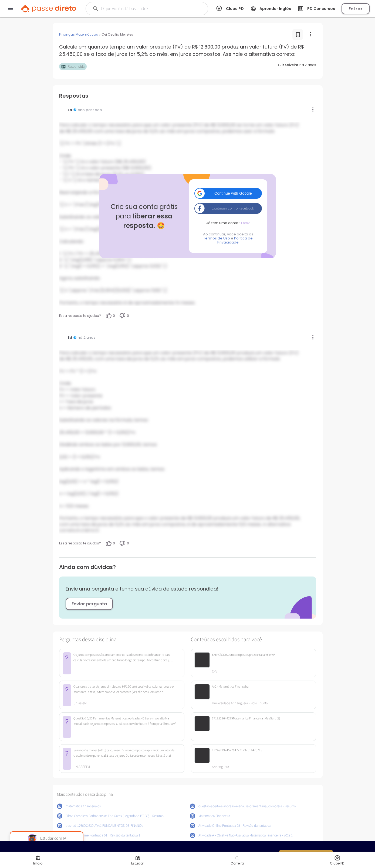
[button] (228, 193)
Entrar (356, 9)
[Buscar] (144, 9)
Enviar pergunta (89, 604)
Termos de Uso (217, 238)
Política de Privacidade (235, 240)
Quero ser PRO (306, 855)
